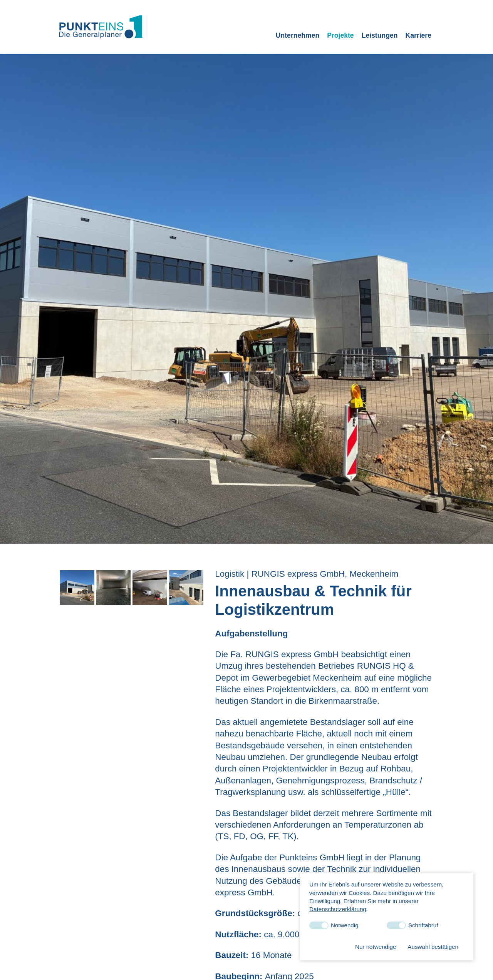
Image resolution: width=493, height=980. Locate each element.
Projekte (340, 35)
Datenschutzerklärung (338, 909)
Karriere (418, 35)
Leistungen (380, 35)
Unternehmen (298, 35)
